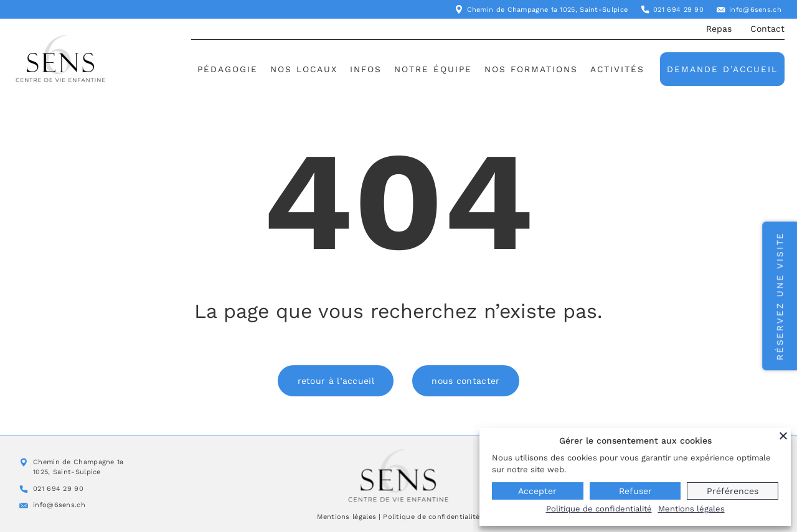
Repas (719, 29)
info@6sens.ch (755, 10)
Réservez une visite (780, 296)
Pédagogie (228, 69)
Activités (617, 69)
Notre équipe (433, 69)
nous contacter (466, 381)
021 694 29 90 (678, 10)
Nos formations (531, 69)
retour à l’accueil (335, 381)
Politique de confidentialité (431, 517)
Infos (366, 69)
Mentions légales (347, 517)
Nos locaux (304, 69)
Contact (767, 29)
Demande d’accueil (722, 69)
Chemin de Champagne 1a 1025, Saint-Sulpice (548, 10)
